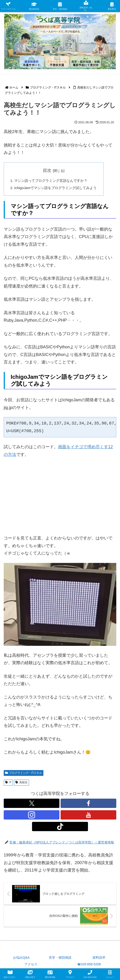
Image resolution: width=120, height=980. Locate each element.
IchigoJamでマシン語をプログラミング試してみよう (58, 188)
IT (8, 783)
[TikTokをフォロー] (60, 827)
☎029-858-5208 (89, 965)
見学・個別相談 (60, 958)
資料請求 (99, 958)
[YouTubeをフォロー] (88, 816)
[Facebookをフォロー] (88, 804)
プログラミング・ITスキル (24, 774)
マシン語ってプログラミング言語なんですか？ (53, 181)
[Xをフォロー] (32, 804)
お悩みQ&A (21, 958)
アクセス (31, 965)
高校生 (21, 783)
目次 (50, 170)
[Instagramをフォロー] (32, 816)
